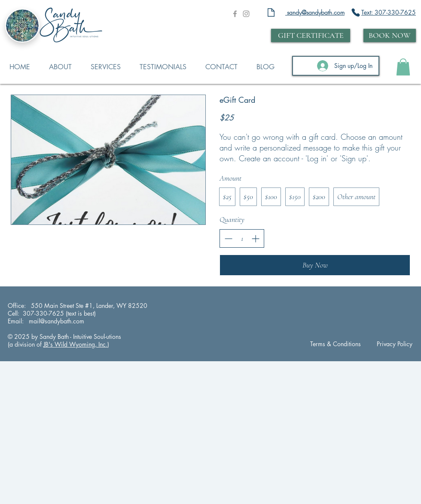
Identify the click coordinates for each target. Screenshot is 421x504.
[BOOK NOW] (390, 35)
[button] (403, 67)
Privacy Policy (395, 344)
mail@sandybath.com (56, 321)
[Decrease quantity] (228, 238)
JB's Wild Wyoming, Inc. (75, 344)
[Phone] (356, 12)
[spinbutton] (242, 238)
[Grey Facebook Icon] (235, 14)
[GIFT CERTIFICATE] (311, 35)
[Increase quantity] (255, 238)
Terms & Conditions (336, 344)
